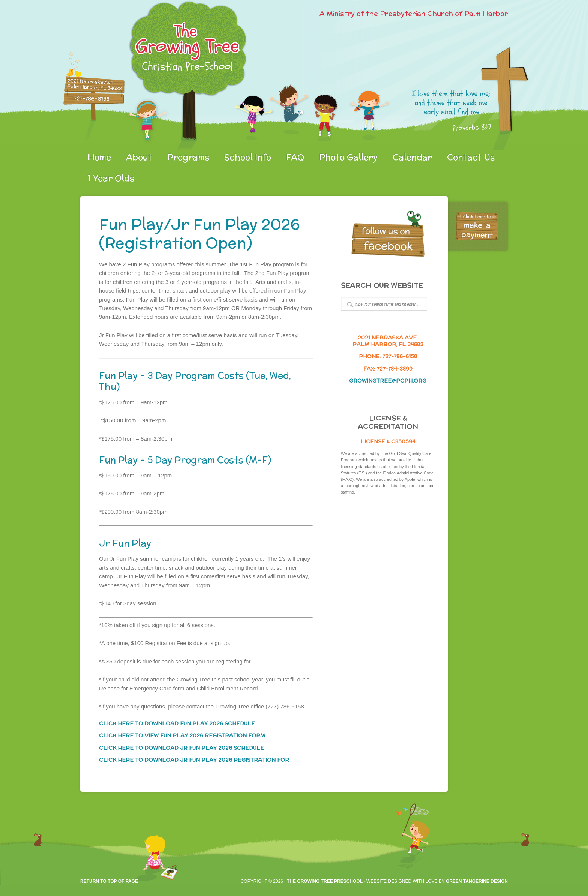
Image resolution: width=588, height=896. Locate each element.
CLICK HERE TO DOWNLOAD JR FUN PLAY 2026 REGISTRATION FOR (194, 760)
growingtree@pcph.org (388, 381)
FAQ (295, 157)
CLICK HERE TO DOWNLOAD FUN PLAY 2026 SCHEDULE (177, 723)
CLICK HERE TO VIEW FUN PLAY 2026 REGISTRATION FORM (182, 735)
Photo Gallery (348, 157)
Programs (188, 157)
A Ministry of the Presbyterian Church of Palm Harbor (414, 13)
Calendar (412, 157)
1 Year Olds (111, 178)
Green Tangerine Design (477, 881)
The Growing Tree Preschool (325, 881)
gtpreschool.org (168, 75)
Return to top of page (109, 881)
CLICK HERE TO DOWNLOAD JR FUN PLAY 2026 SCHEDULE (181, 748)
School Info (248, 157)
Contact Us (471, 157)
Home (99, 157)
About (139, 157)
